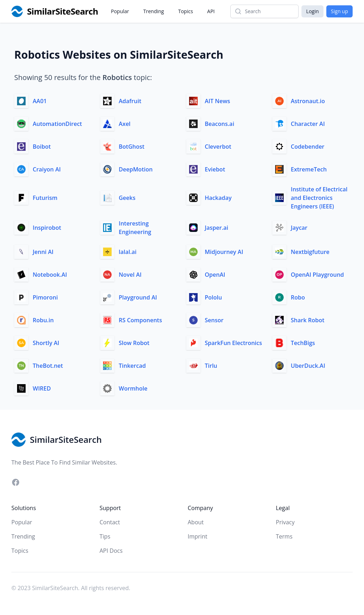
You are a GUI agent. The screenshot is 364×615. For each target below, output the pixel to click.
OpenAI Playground (317, 275)
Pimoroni (45, 297)
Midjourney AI (224, 252)
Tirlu (211, 366)
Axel (125, 124)
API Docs (111, 551)
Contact (110, 522)
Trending (154, 11)
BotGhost (132, 147)
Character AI (308, 124)
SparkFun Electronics (233, 343)
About (196, 522)
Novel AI (130, 275)
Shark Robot (308, 320)
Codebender (308, 147)
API (211, 11)
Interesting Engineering (135, 228)
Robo (298, 297)
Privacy (285, 522)
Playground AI (138, 297)
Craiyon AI (47, 169)
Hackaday (218, 198)
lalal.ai (128, 252)
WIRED (42, 388)
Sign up (339, 11)
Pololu (213, 297)
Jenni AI (43, 252)
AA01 (40, 101)
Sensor (214, 320)
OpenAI (215, 275)
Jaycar (299, 228)
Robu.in (43, 320)
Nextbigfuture (310, 252)
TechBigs (303, 343)
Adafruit (130, 101)
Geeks (127, 198)
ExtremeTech (309, 169)
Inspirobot (47, 228)
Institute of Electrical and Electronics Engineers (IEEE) (319, 198)
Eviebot (215, 169)
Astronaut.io (308, 101)
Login (312, 11)
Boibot (42, 147)
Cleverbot (218, 147)
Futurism (45, 198)
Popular (120, 11)
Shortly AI (46, 343)
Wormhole (133, 388)
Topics (186, 11)
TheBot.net (48, 366)
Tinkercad (132, 366)
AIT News (217, 101)
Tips (105, 536)
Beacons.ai (220, 124)
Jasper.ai (216, 228)
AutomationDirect (57, 124)
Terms (284, 536)
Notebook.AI (50, 275)
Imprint (197, 536)
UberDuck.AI (308, 366)
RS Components (140, 320)
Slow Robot (134, 343)
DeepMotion (136, 169)
